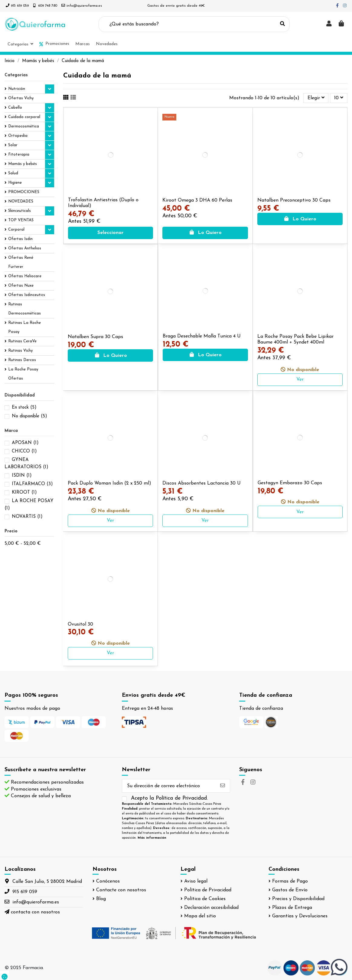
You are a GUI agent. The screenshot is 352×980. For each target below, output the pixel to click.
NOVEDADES (21, 201)
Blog (101, 899)
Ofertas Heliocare (25, 276)
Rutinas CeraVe (22, 341)
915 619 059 (20, 6)
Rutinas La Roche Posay (24, 327)
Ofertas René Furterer (21, 262)
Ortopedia (18, 136)
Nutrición (17, 89)
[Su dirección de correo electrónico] (169, 786)
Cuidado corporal (24, 117)
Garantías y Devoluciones (300, 916)
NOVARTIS (27, 517)
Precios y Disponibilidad (298, 899)
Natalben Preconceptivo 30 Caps (294, 200)
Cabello (15, 108)
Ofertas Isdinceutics (27, 295)
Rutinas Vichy (20, 351)
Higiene (15, 183)
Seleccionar (111, 233)
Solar (13, 145)
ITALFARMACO (32, 484)
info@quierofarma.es (84, 6)
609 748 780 (48, 6)
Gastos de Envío (290, 890)
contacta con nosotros (35, 912)
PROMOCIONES (24, 192)
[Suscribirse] (223, 786)
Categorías (16, 75)
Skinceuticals (20, 211)
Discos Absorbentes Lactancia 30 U (202, 483)
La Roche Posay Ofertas (23, 374)
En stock (24, 408)
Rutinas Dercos (22, 360)
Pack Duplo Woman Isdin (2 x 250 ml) (109, 483)
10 (339, 98)
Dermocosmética (24, 126)
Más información (152, 838)
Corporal (16, 230)
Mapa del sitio (200, 916)
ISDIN (22, 476)
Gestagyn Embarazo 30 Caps (290, 483)
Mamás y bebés (23, 164)
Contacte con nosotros (121, 890)
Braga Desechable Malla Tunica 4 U (202, 336)
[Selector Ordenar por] (316, 98)
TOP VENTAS (21, 220)
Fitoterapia (19, 155)
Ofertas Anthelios (25, 248)
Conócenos (108, 881)
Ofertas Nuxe (21, 286)
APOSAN (25, 443)
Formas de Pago (290, 881)
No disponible (29, 416)
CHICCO (24, 451)
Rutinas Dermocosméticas (24, 309)
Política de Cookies (205, 899)
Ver (300, 380)
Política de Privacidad (208, 890)
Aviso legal (196, 881)
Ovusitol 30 (80, 624)
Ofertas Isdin (20, 239)
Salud (13, 173)
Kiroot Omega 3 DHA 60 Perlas (197, 200)
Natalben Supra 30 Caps (95, 337)
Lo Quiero (205, 233)
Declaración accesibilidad (211, 908)
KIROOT (24, 493)
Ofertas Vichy (21, 98)
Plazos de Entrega (292, 908)
